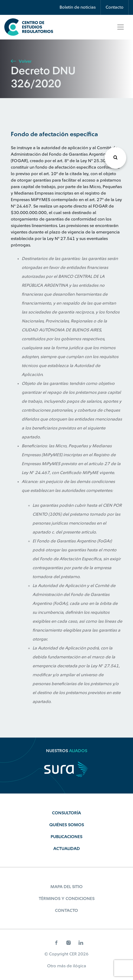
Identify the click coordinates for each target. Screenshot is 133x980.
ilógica (80, 966)
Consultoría (66, 813)
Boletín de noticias (78, 7)
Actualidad (67, 849)
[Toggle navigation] (121, 27)
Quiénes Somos (67, 825)
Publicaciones (66, 837)
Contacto (115, 7)
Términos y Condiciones (67, 899)
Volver (21, 61)
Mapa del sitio (66, 887)
